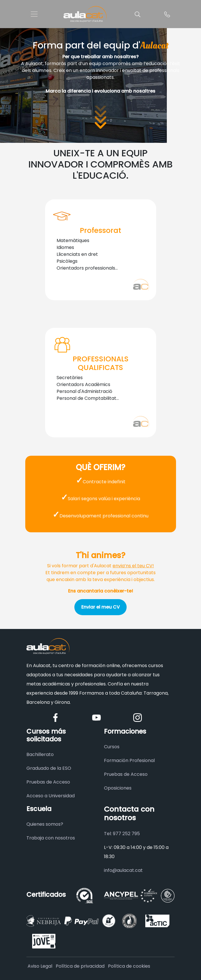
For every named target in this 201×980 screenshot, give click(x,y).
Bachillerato (40, 754)
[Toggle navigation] (34, 14)
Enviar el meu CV (100, 607)
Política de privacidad (80, 966)
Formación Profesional (129, 760)
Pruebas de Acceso (48, 782)
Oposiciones (118, 788)
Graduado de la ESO (49, 768)
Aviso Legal (40, 966)
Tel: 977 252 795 (122, 834)
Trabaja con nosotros (51, 838)
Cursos (112, 747)
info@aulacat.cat (123, 870)
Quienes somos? (45, 824)
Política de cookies (129, 966)
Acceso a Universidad (51, 796)
